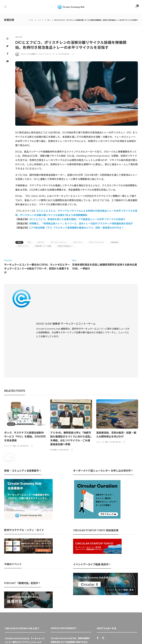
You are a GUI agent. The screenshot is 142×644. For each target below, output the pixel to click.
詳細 (66, 609)
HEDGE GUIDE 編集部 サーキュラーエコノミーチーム (39, 54)
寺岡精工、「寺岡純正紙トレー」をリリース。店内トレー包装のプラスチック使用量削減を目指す (81, 224)
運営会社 (99, 636)
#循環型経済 (114, 242)
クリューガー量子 (10, 382)
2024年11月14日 (64, 54)
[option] (25, 359)
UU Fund (84, 582)
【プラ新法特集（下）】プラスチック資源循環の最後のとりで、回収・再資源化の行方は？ (77, 228)
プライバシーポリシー (116, 636)
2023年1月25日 (23, 382)
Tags (19, 242)
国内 (49, 20)
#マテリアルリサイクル (97, 242)
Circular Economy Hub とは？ (76, 636)
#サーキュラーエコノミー (59, 242)
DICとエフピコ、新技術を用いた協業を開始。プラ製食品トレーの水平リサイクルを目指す (77, 219)
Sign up (131, 599)
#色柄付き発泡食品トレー (66, 246)
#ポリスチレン (78, 242)
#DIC (29, 242)
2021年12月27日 (115, 378)
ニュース (40, 20)
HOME (31, 20)
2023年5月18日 (63, 386)
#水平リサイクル (23, 246)
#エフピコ (41, 242)
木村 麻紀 (53, 386)
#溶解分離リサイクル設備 (43, 246)
